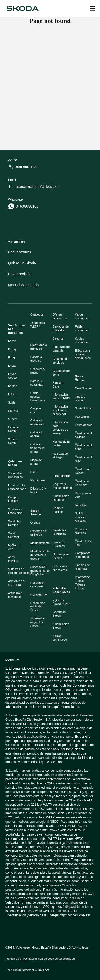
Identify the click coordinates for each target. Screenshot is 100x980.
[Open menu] (93, 9)
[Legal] (50, 790)
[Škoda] (23, 9)
